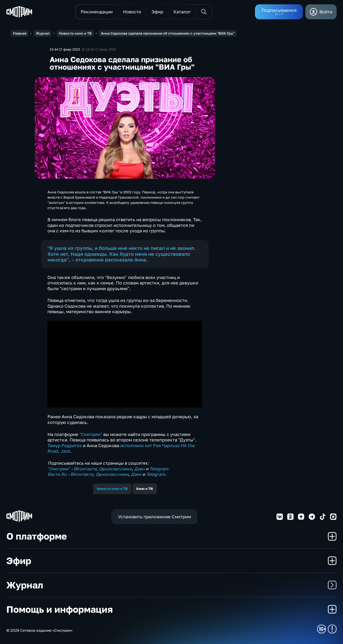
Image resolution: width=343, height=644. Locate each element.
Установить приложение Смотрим (154, 517)
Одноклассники (115, 469)
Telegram (159, 469)
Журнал (171, 585)
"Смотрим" (91, 434)
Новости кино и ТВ (112, 489)
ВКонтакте (85, 469)
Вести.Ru (57, 474)
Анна (140, 260)
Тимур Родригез (65, 446)
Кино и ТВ (145, 489)
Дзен (139, 469)
